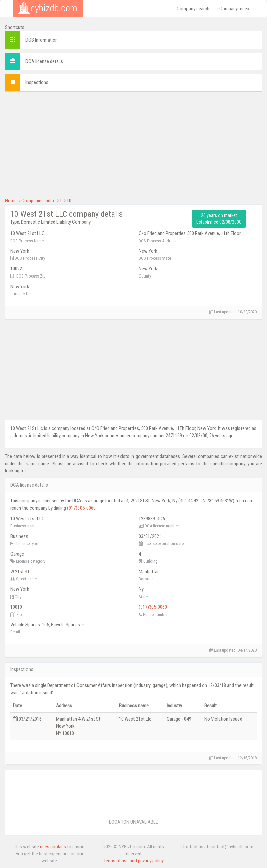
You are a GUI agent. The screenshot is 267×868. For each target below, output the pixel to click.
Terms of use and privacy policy (134, 861)
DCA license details (44, 61)
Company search (193, 9)
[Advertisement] (133, 144)
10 (69, 201)
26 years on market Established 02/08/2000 (219, 219)
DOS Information (42, 40)
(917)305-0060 (81, 508)
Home (11, 201)
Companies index (38, 201)
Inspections (37, 82)
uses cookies (53, 847)
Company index (234, 9)
